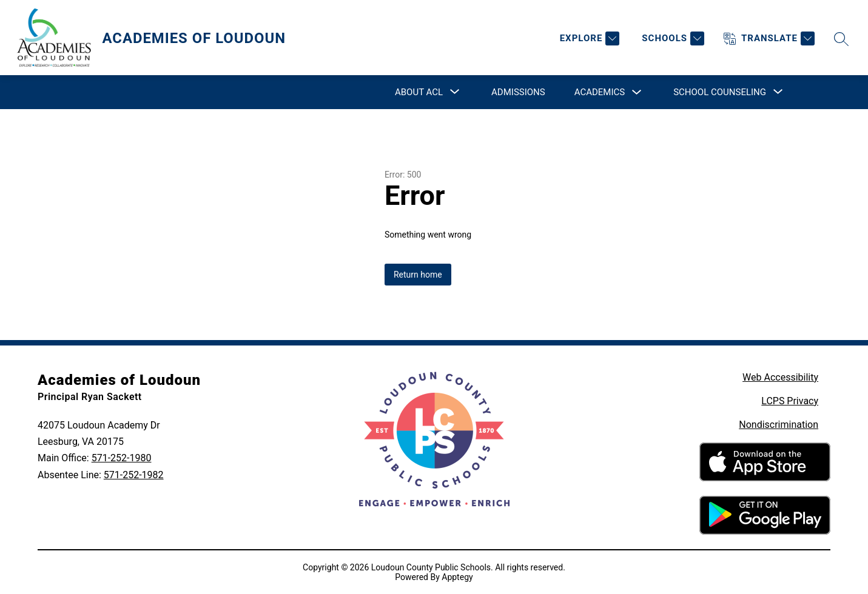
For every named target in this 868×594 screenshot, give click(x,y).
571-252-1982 (134, 475)
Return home (418, 275)
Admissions (518, 92)
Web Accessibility (780, 377)
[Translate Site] (769, 38)
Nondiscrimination (779, 425)
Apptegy (457, 577)
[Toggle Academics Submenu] (637, 92)
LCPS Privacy (790, 401)
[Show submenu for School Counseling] (720, 92)
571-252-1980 (122, 458)
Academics (600, 92)
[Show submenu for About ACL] (419, 92)
